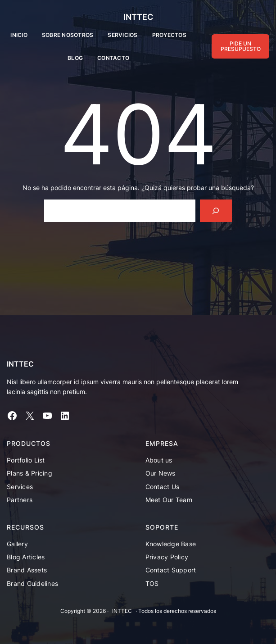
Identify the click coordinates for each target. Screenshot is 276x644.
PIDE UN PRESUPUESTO (241, 46)
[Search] (216, 211)
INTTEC (138, 17)
